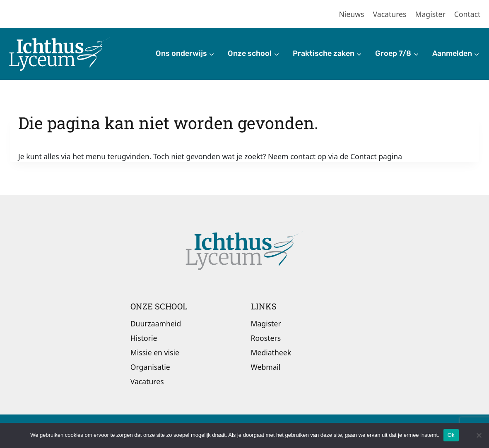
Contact (467, 14)
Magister (430, 14)
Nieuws (352, 14)
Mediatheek (271, 352)
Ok (451, 435)
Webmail (266, 367)
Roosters (266, 338)
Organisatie (150, 367)
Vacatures (390, 14)
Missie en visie (155, 352)
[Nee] (479, 435)
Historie (144, 338)
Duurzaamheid (156, 323)
